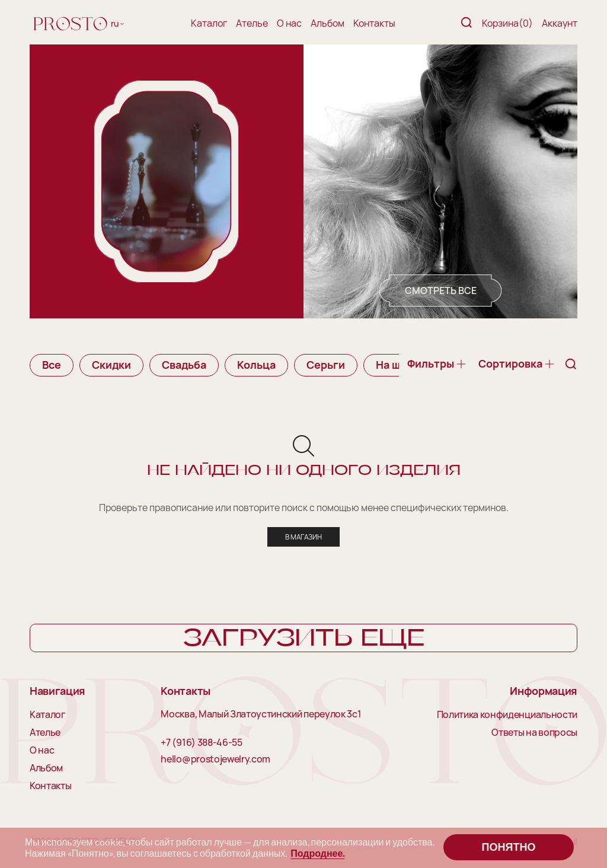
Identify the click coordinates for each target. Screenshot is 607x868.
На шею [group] (396, 365)
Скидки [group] (111, 365)
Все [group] (52, 365)
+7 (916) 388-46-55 (201, 743)
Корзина (507, 23)
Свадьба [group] (184, 365)
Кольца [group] (256, 365)
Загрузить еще (304, 639)
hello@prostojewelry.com (215, 759)
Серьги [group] (326, 365)
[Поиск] (467, 23)
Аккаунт (560, 23)
